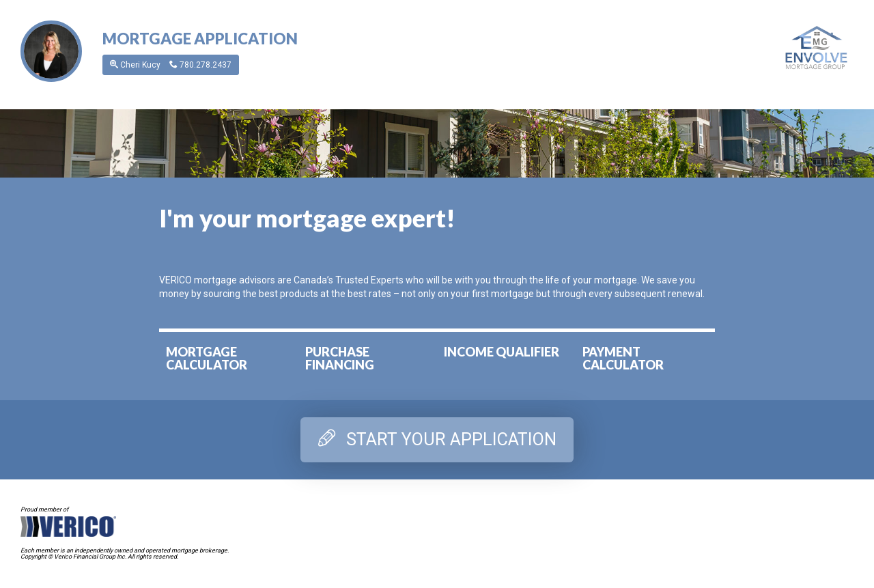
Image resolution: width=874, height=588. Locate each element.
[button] (51, 51)
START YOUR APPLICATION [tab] (437, 439)
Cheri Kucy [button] (171, 65)
